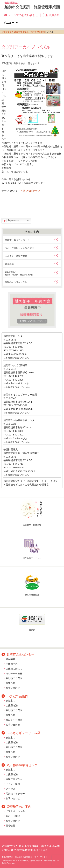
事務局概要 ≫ (7, 857)
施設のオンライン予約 (16, 282)
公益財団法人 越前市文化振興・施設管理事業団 (23, 32)
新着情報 (10, 826)
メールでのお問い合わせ (21, 15)
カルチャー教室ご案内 (16, 256)
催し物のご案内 (14, 678)
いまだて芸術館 (15, 696)
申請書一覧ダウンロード (17, 240)
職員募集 (52, 15)
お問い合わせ (13, 688)
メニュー (9, 23)
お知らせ (10, 683)
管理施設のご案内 (16, 807)
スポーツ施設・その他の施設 (19, 248)
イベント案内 (13, 784)
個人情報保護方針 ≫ (24, 857)
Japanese (11, 221)
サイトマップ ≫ (41, 857)
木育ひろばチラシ (30, 191)
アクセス (10, 789)
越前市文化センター (18, 654)
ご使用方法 (12, 705)
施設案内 (10, 659)
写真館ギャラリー (15, 794)
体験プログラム (14, 779)
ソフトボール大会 (15, 811)
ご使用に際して (14, 669)
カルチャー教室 (14, 673)
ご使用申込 (12, 664)
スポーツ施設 (13, 816)
